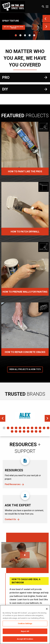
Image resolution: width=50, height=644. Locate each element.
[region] (25, 625)
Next (47, 418)
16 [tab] (24, 431)
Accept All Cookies (25, 639)
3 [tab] (12, 428)
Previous (3, 418)
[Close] (47, 609)
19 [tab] (36, 431)
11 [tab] (44, 428)
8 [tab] (32, 428)
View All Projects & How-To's (25, 369)
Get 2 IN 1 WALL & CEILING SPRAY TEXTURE (14, 27)
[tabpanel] (25, 416)
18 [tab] (32, 431)
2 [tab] (8, 428)
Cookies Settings (25, 623)
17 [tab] (28, 431)
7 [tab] (28, 428)
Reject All (25, 631)
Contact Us (10, 519)
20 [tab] (40, 431)
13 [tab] (12, 431)
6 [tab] (24, 428)
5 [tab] (20, 428)
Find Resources (13, 484)
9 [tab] (36, 428)
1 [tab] (4, 428)
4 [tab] (16, 428)
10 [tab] (40, 428)
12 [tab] (48, 428)
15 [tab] (20, 431)
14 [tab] (16, 431)
